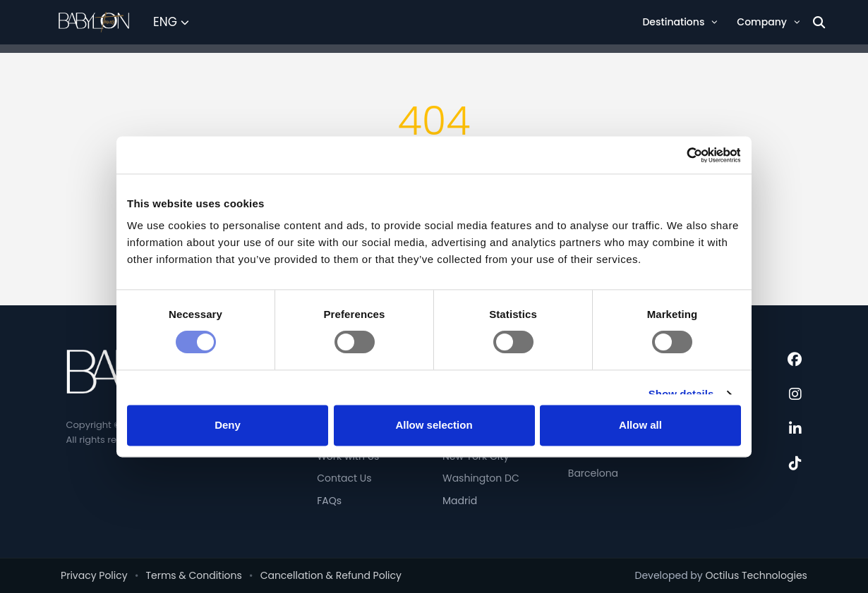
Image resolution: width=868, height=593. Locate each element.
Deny (228, 413)
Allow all (640, 413)
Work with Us (348, 456)
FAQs (329, 501)
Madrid (460, 501)
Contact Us (344, 478)
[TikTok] (795, 463)
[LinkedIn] (795, 429)
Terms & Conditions (193, 575)
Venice (585, 451)
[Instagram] (795, 394)
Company (768, 22)
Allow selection (434, 413)
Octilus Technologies (756, 575)
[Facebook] (795, 360)
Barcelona (593, 473)
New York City (476, 456)
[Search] (819, 22)
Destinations (680, 22)
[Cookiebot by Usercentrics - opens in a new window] (679, 169)
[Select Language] (171, 23)
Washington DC (481, 478)
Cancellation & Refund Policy (331, 575)
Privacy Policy (94, 575)
